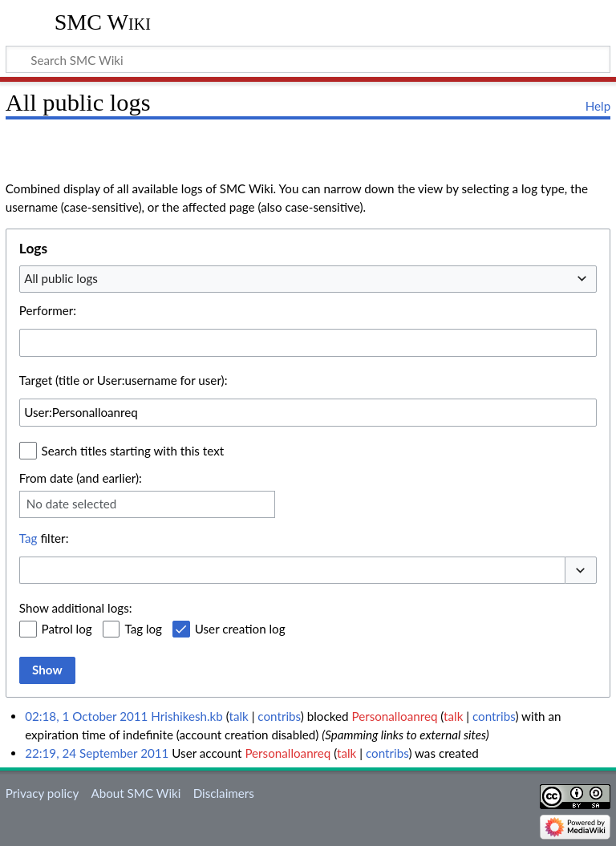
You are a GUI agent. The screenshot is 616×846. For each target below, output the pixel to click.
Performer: (48, 310)
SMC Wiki (103, 22)
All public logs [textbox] (61, 278)
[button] (581, 571)
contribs (279, 716)
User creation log (240, 629)
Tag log (143, 629)
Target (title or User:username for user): (124, 380)
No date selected (72, 504)
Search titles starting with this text (133, 451)
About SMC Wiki (136, 793)
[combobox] (308, 279)
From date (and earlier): (81, 478)
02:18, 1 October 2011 (86, 716)
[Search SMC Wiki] (308, 59)
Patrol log (67, 629)
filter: (44, 538)
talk (238, 716)
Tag (28, 538)
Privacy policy (42, 793)
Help (598, 106)
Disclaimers (224, 793)
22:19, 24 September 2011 (97, 753)
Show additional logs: (76, 608)
